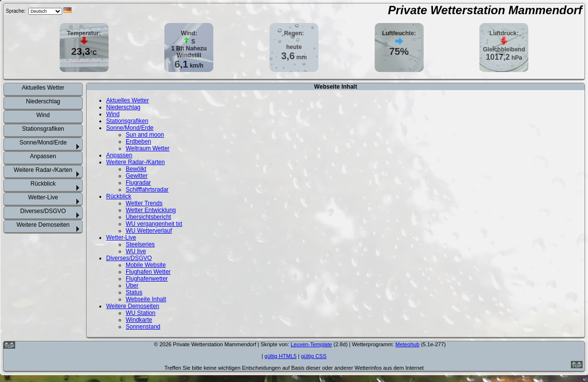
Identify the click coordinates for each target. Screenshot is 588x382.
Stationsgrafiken (43, 129)
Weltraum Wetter (148, 148)
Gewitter (137, 176)
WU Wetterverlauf (149, 231)
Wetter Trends (144, 203)
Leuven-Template (311, 344)
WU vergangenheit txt (154, 224)
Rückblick (43, 184)
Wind (43, 115)
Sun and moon (145, 135)
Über (132, 286)
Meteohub (407, 344)
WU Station (141, 313)
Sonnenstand (143, 327)
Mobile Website (146, 265)
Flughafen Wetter (148, 272)
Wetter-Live (43, 197)
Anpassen (43, 156)
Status (134, 292)
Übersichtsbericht (148, 217)
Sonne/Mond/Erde (43, 143)
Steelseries (140, 244)
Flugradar (138, 183)
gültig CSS (314, 356)
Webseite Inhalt (146, 299)
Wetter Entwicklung (151, 210)
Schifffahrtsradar (147, 190)
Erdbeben (138, 142)
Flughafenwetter (147, 279)
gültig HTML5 (281, 356)
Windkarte (139, 320)
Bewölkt (136, 169)
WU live (136, 251)
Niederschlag (43, 101)
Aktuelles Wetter (43, 88)
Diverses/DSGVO (43, 211)
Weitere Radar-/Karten (43, 170)
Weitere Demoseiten (43, 225)
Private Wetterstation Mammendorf (485, 10)
